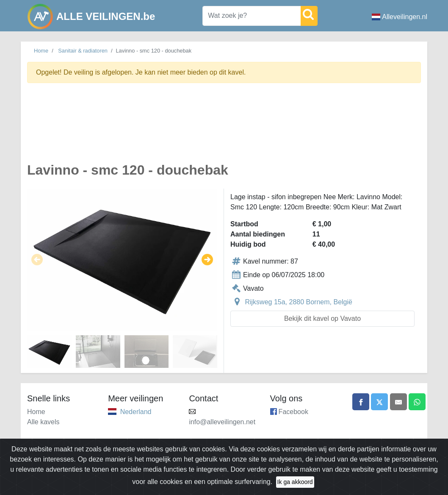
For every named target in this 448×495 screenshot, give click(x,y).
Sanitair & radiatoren (83, 51)
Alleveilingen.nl (400, 17)
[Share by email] (398, 402)
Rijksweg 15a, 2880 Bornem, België (298, 302)
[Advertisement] (224, 128)
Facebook (293, 412)
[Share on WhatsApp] (417, 402)
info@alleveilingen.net (222, 422)
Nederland (136, 412)
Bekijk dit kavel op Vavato (322, 318)
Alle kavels (43, 422)
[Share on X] (379, 402)
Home (41, 51)
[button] (37, 260)
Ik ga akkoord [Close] (295, 482)
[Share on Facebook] (361, 402)
